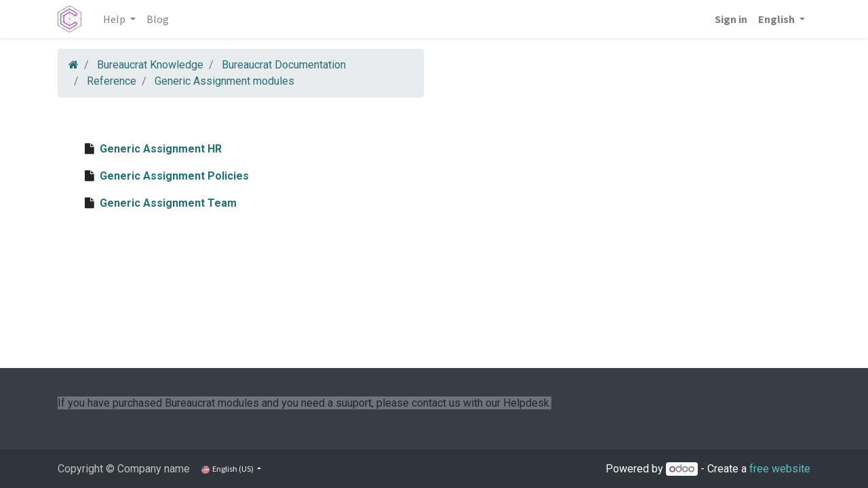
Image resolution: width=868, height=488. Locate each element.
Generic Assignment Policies (174, 176)
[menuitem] (158, 19)
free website (780, 469)
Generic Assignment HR (161, 149)
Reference (112, 81)
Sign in (731, 19)
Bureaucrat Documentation (284, 65)
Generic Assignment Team (168, 203)
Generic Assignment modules (224, 81)
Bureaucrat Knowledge (150, 65)
